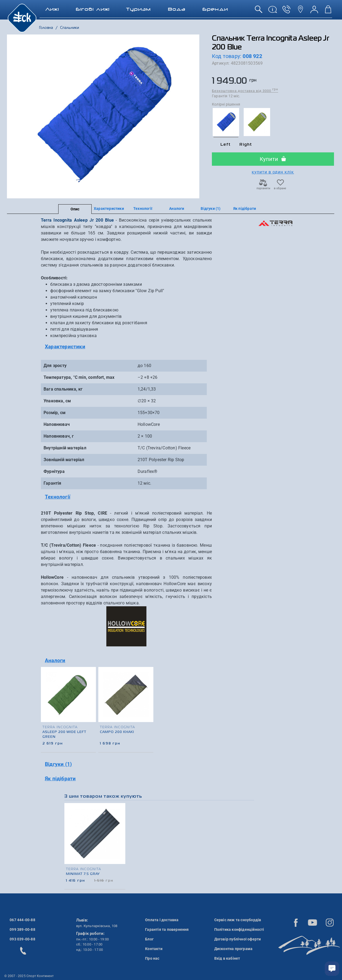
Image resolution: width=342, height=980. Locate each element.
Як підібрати (245, 209)
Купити (273, 159)
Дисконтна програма (234, 949)
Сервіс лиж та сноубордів (238, 920)
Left (226, 145)
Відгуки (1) (211, 209)
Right (246, 145)
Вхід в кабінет (227, 958)
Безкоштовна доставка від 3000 (245, 90)
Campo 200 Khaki (117, 732)
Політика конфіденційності (239, 929)
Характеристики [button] (65, 347)
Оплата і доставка (162, 920)
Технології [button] (58, 497)
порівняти (263, 187)
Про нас (152, 958)
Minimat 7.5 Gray (83, 874)
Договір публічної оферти (238, 939)
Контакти (154, 949)
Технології (143, 209)
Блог (149, 939)
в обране (280, 187)
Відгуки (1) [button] (58, 764)
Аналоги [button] (55, 660)
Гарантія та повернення (167, 929)
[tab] (126, 347)
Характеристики (109, 209)
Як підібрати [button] (60, 779)
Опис (75, 209)
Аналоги (177, 209)
